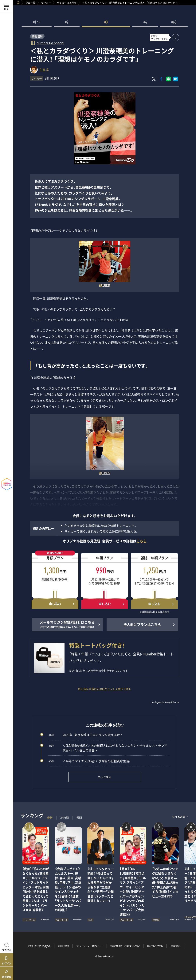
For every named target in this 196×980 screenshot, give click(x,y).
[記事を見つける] (7, 946)
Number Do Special (50, 43)
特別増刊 (37, 36)
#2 (67, 23)
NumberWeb (155, 946)
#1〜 (37, 23)
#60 (174, 23)
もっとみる (179, 817)
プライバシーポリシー (89, 946)
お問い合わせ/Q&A (39, 946)
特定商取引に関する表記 (125, 946)
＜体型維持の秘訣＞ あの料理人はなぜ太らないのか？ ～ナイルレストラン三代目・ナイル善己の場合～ (108, 748)
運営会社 (176, 946)
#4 (145, 23)
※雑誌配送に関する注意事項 (154, 612)
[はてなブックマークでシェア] (176, 79)
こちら (142, 541)
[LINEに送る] (168, 79)
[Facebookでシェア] (161, 79)
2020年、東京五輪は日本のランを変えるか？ (85, 735)
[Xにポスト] (154, 79)
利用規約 (63, 946)
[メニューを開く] (7, 7)
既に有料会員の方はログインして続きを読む (105, 689)
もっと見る (105, 777)
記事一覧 (30, 3)
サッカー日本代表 (67, 3)
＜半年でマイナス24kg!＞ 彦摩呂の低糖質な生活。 (90, 761)
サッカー (46, 3)
